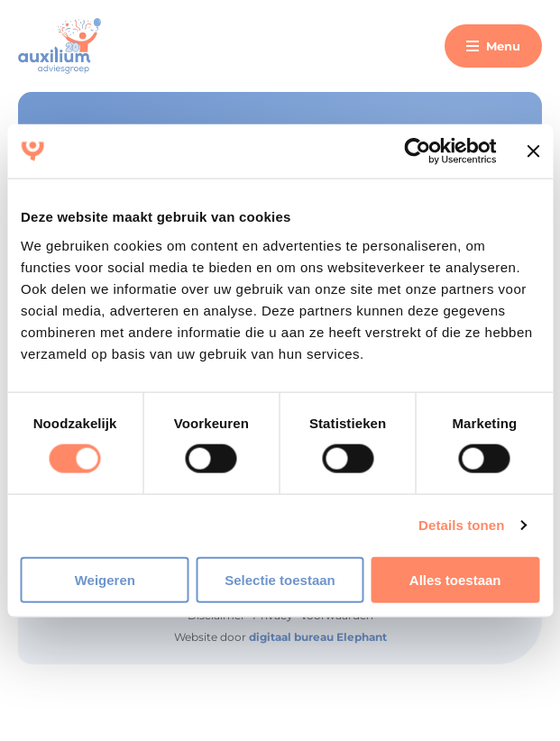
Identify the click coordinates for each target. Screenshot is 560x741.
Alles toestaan (455, 579)
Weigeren (105, 579)
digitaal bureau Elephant (318, 637)
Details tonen (461, 525)
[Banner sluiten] (533, 151)
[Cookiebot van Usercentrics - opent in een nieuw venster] (418, 151)
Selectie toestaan (280, 579)
